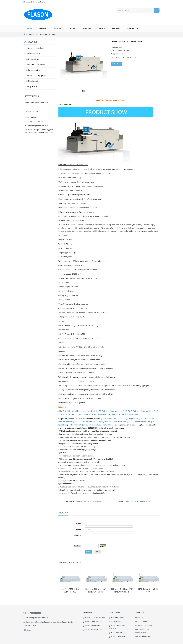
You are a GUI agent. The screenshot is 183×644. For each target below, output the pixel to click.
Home (30, 28)
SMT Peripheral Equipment (36, 76)
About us (43, 28)
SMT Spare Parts (32, 86)
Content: (78, 535)
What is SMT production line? (36, 103)
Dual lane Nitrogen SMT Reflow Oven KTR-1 (96, 590)
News (73, 28)
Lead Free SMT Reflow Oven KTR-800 (70, 590)
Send (88, 552)
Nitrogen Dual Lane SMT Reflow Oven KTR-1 (122, 590)
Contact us (133, 28)
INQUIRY (117, 64)
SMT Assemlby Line (143, 637)
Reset (98, 552)
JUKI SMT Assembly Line (93, 630)
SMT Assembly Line (33, 70)
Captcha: (78, 546)
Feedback (116, 28)
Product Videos (141, 622)
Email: (79, 529)
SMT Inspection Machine (35, 65)
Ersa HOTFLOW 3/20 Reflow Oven (88, 501)
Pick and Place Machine (35, 48)
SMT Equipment (75, 425)
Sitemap (27, 630)
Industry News (115, 622)
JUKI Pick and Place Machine (94, 617)
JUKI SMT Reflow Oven (118, 422)
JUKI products (133, 419)
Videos (102, 28)
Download (87, 28)
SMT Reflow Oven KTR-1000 (148, 590)
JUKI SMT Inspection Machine (139, 422)
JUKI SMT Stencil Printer (82, 422)
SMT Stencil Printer (33, 54)
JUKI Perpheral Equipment (119, 632)
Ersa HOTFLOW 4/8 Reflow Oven (137, 501)
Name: (79, 524)
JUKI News (115, 613)
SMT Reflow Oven (48, 34)
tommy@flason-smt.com (35, 2)
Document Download (144, 626)
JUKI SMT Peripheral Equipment (94, 425)
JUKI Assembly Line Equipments (114, 419)
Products (59, 28)
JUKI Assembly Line (100, 422)
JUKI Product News (117, 617)
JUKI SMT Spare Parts (118, 637)
